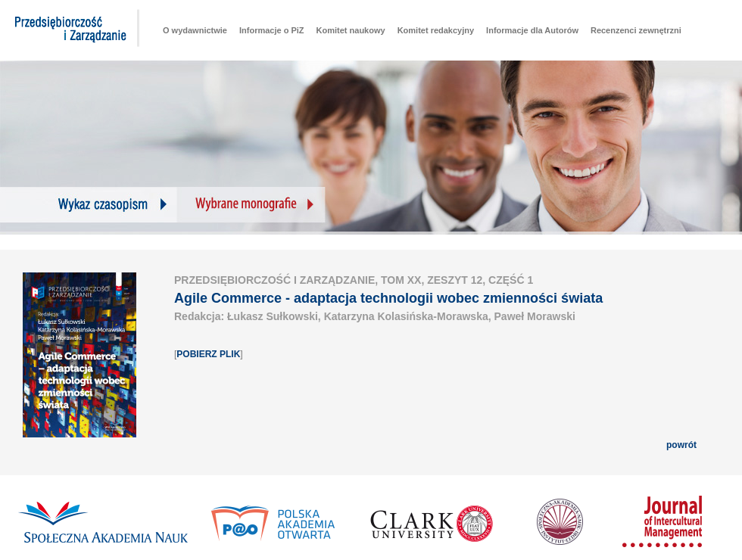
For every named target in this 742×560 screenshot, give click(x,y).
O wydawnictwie (195, 30)
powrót (681, 445)
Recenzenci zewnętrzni (636, 30)
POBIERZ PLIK (208, 354)
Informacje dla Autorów (532, 30)
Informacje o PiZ (272, 30)
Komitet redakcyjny (436, 30)
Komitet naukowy (351, 30)
